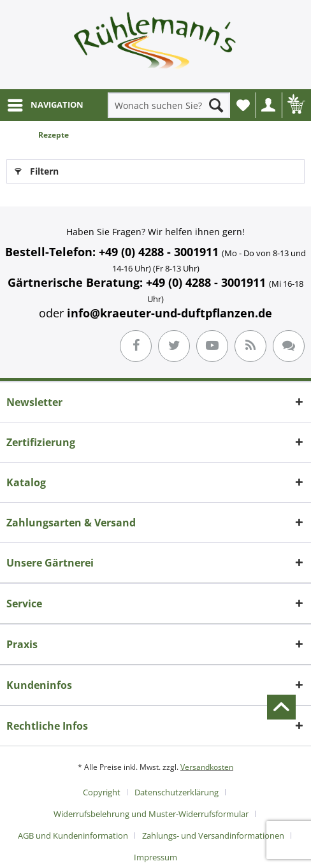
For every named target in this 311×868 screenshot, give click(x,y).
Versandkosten (207, 767)
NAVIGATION (46, 103)
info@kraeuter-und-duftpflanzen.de (170, 313)
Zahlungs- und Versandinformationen (213, 835)
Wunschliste (246, 109)
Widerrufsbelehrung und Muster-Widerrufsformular (151, 814)
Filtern (37, 169)
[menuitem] (45, 105)
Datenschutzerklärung (177, 792)
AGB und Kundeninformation (73, 835)
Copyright (102, 792)
